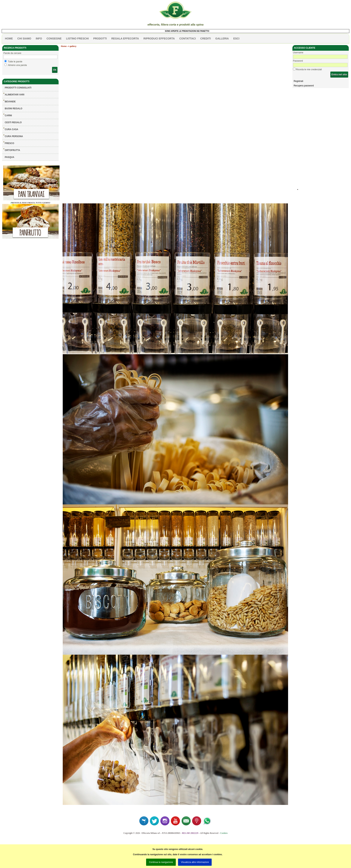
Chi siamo (24, 38)
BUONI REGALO (13, 109)
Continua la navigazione (161, 862)
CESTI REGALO (13, 122)
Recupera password (304, 86)
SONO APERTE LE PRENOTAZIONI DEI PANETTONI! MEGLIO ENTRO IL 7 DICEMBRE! (208, 31)
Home (64, 46)
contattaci (188, 38)
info (39, 38)
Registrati (299, 81)
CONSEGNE (54, 38)
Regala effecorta (125, 38)
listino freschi (77, 38)
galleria (222, 38)
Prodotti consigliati (18, 88)
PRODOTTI (100, 38)
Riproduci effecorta (159, 38)
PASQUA (9, 157)
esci (236, 38)
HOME (9, 38)
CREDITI (206, 38)
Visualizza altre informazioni (195, 862)
